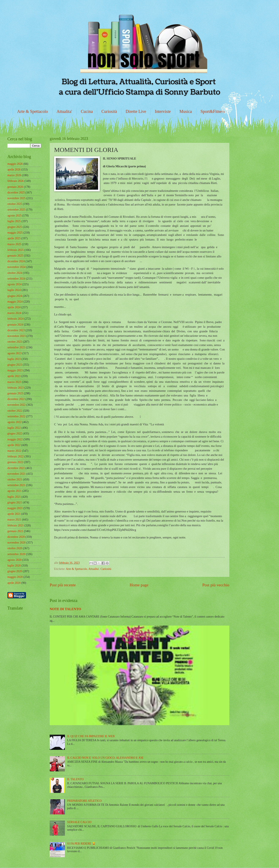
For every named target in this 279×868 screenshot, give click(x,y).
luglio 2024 (14, 290)
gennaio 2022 (15, 462)
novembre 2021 (16, 474)
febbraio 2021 (16, 525)
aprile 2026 (14, 170)
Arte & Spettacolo (33, 111)
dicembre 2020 (16, 537)
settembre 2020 (16, 554)
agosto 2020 (14, 560)
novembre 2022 (16, 405)
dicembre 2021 (16, 468)
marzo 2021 (14, 520)
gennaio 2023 (15, 393)
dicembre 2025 (16, 193)
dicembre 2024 (16, 261)
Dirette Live (136, 111)
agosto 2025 (14, 216)
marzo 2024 (14, 313)
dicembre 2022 (16, 399)
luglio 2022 (14, 428)
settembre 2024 (16, 279)
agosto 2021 (14, 491)
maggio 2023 (15, 370)
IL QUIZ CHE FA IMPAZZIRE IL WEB (91, 736)
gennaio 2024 (15, 325)
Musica (186, 111)
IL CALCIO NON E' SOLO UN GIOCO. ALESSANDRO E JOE (105, 758)
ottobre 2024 (15, 273)
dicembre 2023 (16, 330)
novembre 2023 (16, 336)
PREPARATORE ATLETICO (85, 801)
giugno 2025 (15, 227)
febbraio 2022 (16, 456)
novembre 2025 (16, 198)
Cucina (87, 111)
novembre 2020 (16, 543)
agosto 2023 (14, 353)
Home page (139, 585)
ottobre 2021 (15, 479)
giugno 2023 (15, 365)
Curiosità (109, 111)
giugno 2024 (15, 296)
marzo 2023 (14, 382)
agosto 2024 (14, 284)
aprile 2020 (14, 583)
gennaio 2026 (15, 187)
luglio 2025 (14, 221)
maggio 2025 (15, 233)
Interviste (163, 111)
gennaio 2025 (15, 256)
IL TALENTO (75, 779)
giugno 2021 (15, 502)
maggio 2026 (15, 164)
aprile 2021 (14, 514)
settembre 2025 (16, 210)
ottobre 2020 (15, 548)
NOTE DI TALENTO (65, 609)
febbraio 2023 (16, 388)
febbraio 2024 (16, 319)
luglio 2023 (14, 359)
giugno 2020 (15, 571)
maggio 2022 (15, 439)
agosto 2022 (14, 422)
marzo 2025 (14, 244)
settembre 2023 (16, 347)
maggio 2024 (15, 302)
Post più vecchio (216, 585)
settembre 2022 (16, 416)
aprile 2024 (14, 307)
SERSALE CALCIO (79, 822)
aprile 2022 (14, 445)
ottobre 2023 (15, 342)
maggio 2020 (15, 577)
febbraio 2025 (16, 250)
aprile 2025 (14, 238)
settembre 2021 (16, 485)
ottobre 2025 (15, 204)
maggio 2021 (15, 508)
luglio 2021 (14, 497)
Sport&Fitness (213, 111)
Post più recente (63, 585)
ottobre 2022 (15, 411)
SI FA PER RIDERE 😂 (81, 844)
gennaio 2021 (15, 531)
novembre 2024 (16, 267)
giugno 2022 (15, 433)
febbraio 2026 (16, 181)
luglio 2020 (14, 566)
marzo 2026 (14, 175)
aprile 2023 (14, 376)
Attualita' (64, 111)
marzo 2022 (14, 451)
